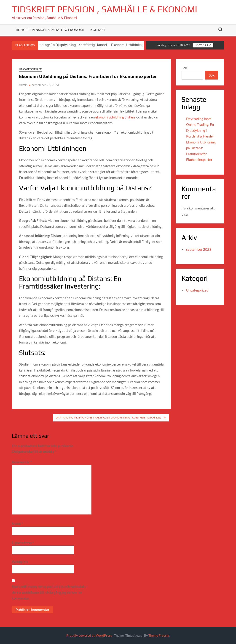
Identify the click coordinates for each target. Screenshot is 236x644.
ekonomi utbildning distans (115, 117)
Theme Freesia (159, 635)
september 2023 (199, 249)
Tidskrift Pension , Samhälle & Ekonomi (105, 9)
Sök (184, 68)
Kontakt (98, 30)
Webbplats (20, 562)
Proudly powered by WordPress (89, 635)
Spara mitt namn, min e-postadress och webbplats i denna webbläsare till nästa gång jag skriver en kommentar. (50, 592)
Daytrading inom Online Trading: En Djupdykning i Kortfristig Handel (55, 45)
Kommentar (22, 462)
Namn (17, 524)
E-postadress (23, 543)
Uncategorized (31, 69)
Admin (23, 85)
